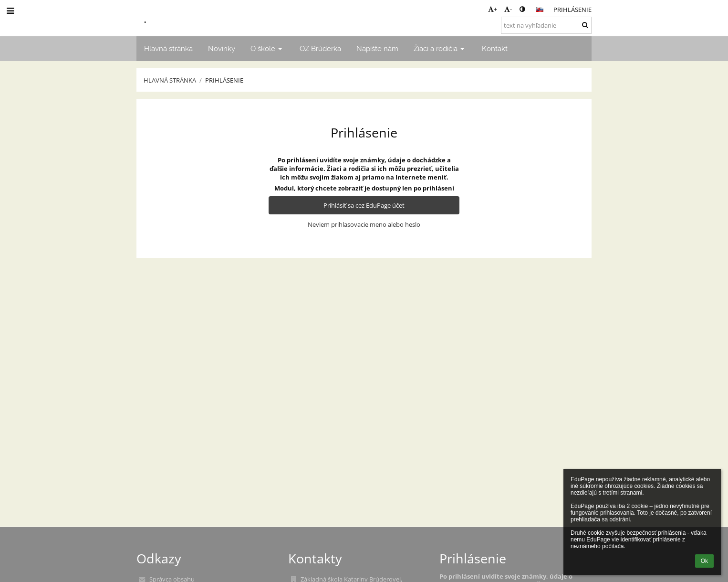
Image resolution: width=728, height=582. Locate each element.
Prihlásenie (572, 10)
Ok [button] (704, 561)
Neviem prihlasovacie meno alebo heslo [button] (364, 224)
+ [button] (493, 9)
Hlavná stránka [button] (168, 48)
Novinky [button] (222, 48)
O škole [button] (267, 48)
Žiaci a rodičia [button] (440, 48)
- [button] (508, 9)
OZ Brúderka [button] (320, 48)
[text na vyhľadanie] (546, 25)
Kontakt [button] (495, 48)
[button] (540, 10)
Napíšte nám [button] (377, 48)
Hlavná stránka (170, 80)
